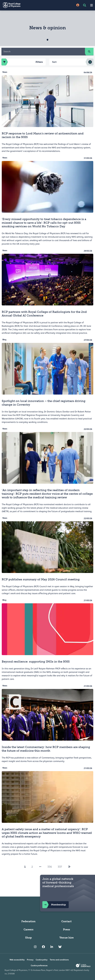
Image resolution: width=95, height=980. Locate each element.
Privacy (30, 960)
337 (60, 867)
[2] (69, 867)
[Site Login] (78, 5)
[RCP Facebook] (43, 947)
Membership (54, 905)
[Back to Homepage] (24, 5)
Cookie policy (42, 960)
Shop (28, 938)
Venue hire (67, 938)
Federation (28, 921)
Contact (66, 921)
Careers (28, 929)
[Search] (43, 52)
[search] (89, 52)
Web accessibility (17, 960)
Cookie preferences (39, 965)
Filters (22, 62)
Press (67, 929)
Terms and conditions (59, 960)
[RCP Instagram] (35, 947)
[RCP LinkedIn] (52, 947)
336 (50, 867)
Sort (54, 62)
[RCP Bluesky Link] (60, 947)
